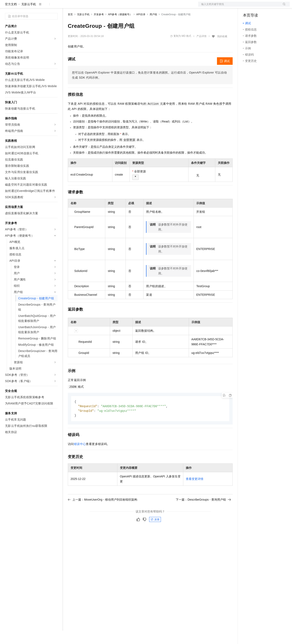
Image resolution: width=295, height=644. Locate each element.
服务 (123, 7)
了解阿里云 (138, 7)
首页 (70, 28)
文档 (239, 7)
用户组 (153, 28)
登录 (283, 7)
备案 (248, 7)
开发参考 (99, 28)
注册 (268, 7)
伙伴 (113, 7)
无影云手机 (29, 18)
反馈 (155, 534)
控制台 (258, 7)
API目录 (141, 28)
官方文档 (11, 18)
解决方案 (67, 7)
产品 (54, 7)
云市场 (102, 7)
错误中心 (80, 458)
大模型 (43, 7)
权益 (80, 7)
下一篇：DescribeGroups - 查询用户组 (203, 514)
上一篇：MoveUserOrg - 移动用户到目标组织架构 (103, 514)
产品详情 (201, 50)
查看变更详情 (195, 493)
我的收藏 (222, 50)
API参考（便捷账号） (120, 28)
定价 (90, 7)
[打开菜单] (7, 7)
